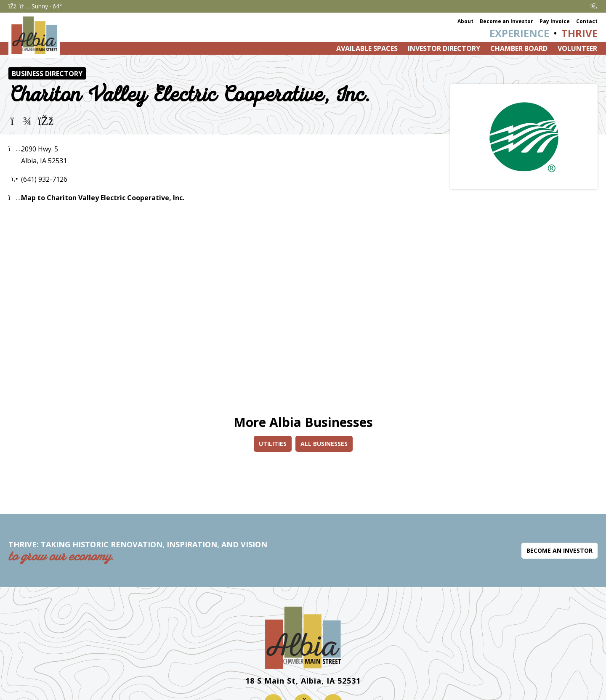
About (465, 21)
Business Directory (47, 74)
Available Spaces (367, 48)
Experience (519, 33)
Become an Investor (506, 21)
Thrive (579, 33)
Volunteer (577, 48)
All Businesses (324, 444)
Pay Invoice (555, 21)
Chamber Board (519, 48)
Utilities (273, 444)
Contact (587, 21)
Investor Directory (444, 48)
